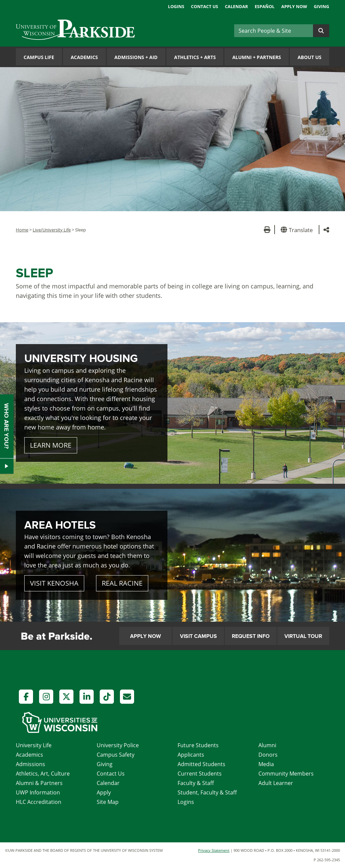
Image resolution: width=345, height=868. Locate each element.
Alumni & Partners (39, 783)
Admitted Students (201, 764)
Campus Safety (116, 755)
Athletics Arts (195, 57)
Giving (321, 6)
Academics (84, 57)
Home (22, 230)
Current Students (200, 774)
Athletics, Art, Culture (43, 774)
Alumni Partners (257, 57)
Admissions (30, 764)
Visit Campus (198, 636)
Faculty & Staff (196, 783)
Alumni (267, 745)
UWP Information (38, 792)
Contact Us (205, 6)
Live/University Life (52, 230)
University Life (34, 745)
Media (266, 764)
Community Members (286, 774)
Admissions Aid (136, 57)
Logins (176, 6)
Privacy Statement (214, 850)
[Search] (274, 31)
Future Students (198, 745)
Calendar (236, 6)
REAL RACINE (122, 583)
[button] (298, 230)
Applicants (191, 755)
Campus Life (39, 57)
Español (265, 6)
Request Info (251, 636)
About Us (309, 57)
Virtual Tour (303, 636)
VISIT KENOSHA (54, 583)
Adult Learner (276, 783)
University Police (118, 745)
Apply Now (294, 6)
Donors (268, 755)
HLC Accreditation (39, 802)
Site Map (108, 802)
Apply (104, 792)
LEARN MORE (51, 445)
